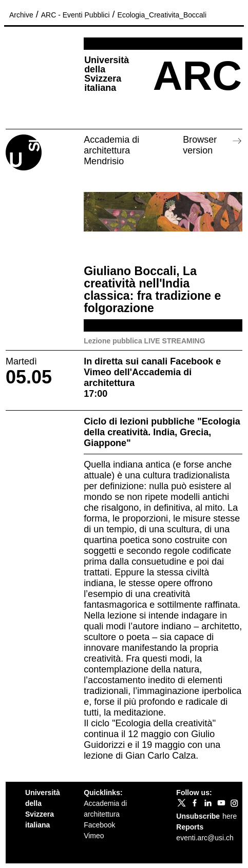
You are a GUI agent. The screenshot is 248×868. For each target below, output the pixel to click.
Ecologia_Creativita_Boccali (162, 15)
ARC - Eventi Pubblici (75, 15)
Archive (21, 15)
